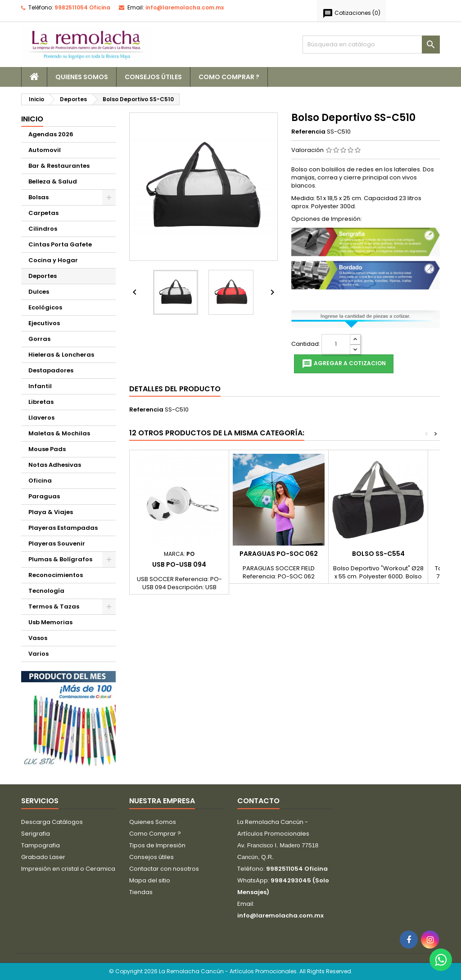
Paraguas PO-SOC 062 (279, 554)
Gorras (39, 339)
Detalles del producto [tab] (175, 389)
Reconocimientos (56, 575)
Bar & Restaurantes (59, 166)
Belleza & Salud (53, 181)
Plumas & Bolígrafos (60, 559)
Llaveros (41, 418)
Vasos (38, 638)
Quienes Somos (82, 77)
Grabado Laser (43, 857)
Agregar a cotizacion (344, 364)
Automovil (45, 150)
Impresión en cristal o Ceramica (68, 869)
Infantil (40, 386)
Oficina (40, 481)
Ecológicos (45, 307)
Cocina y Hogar (53, 260)
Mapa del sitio (150, 880)
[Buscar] (371, 45)
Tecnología (46, 591)
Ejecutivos (44, 323)
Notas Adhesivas (55, 465)
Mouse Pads (47, 449)
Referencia (308, 132)
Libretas (41, 402)
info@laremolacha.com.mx (185, 7)
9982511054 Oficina (82, 7)
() (351, 13)
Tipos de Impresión (157, 845)
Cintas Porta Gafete (60, 244)
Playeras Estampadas (63, 528)
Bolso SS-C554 (378, 554)
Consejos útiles (153, 77)
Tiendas (141, 892)
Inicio (32, 119)
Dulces (39, 292)
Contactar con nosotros (164, 869)
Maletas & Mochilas (59, 433)
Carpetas (43, 213)
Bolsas (38, 197)
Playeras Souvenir (57, 544)
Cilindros (43, 229)
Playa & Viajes (51, 512)
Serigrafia (36, 834)
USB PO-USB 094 (179, 564)
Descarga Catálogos (52, 822)
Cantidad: (306, 344)
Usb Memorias (50, 622)
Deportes (43, 276)
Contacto (258, 801)
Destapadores (51, 370)
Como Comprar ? (229, 77)
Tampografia (41, 845)
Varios (38, 654)
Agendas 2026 (51, 134)
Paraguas (44, 496)
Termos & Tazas (54, 606)
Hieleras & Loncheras (61, 355)
